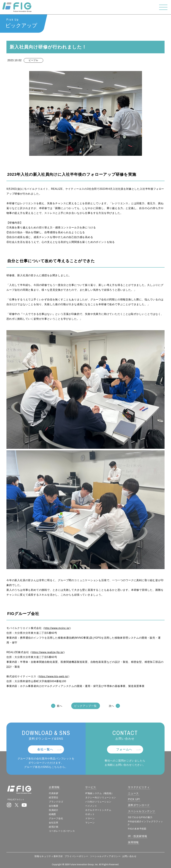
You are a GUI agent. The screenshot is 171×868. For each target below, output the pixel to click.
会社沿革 (54, 823)
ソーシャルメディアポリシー (105, 856)
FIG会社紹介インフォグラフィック (145, 823)
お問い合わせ (129, 856)
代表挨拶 (54, 793)
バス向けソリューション (98, 802)
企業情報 (54, 787)
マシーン (90, 823)
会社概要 (54, 806)
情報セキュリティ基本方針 (49, 856)
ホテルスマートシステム (98, 810)
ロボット (90, 814)
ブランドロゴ (56, 802)
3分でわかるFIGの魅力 (140, 817)
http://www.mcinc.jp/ (57, 628)
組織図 (52, 814)
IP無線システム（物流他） (99, 793)
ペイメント (91, 806)
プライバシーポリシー (76, 856)
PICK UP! (134, 799)
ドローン (90, 818)
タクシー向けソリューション (101, 797)
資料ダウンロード (139, 805)
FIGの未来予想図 (137, 829)
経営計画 (54, 827)
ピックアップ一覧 (85, 706)
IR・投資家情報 (137, 836)
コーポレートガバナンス (62, 831)
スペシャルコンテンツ (142, 811)
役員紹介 (54, 810)
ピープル (33, 60)
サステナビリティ (139, 787)
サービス (91, 787)
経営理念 (54, 797)
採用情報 (133, 842)
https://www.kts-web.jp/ (54, 677)
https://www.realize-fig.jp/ (48, 652)
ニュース (133, 793)
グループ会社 (56, 818)
